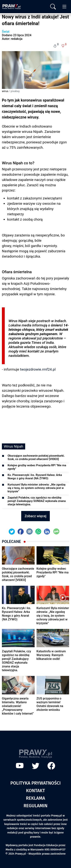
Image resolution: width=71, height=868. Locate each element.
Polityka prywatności (36, 783)
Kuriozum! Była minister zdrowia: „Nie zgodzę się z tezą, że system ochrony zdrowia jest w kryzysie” (37, 488)
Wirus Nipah (14, 446)
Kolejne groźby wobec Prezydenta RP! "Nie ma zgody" (37, 467)
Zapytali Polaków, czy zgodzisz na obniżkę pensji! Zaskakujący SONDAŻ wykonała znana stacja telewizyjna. (37, 501)
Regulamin (35, 806)
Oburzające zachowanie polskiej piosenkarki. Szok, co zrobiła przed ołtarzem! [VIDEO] (36, 457)
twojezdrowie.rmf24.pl (38, 369)
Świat (6, 32)
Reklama (35, 798)
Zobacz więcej (35, 516)
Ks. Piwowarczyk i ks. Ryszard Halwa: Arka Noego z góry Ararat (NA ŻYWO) (35, 477)
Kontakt (36, 791)
